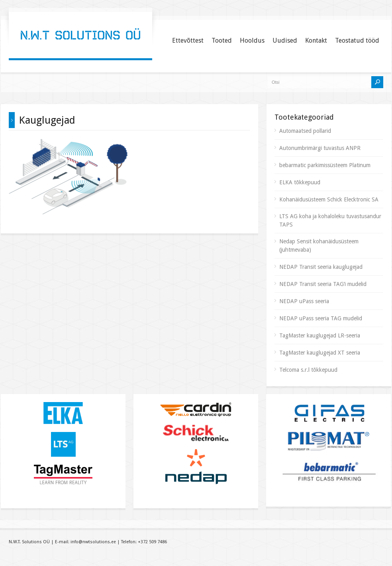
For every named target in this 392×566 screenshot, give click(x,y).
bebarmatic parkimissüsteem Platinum (325, 165)
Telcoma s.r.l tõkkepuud (308, 370)
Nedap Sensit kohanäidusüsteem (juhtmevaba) (319, 246)
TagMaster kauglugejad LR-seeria (320, 335)
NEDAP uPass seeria (304, 301)
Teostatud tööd (357, 40)
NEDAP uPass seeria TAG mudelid (321, 318)
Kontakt (316, 40)
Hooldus (252, 40)
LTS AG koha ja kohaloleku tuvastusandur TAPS (330, 220)
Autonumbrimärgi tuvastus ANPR (320, 148)
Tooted (222, 40)
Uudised (285, 40)
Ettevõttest (188, 40)
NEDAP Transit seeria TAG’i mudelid (323, 284)
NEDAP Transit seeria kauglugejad (321, 267)
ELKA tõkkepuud (300, 182)
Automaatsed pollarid (305, 131)
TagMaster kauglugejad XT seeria (320, 353)
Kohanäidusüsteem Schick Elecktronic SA (329, 199)
